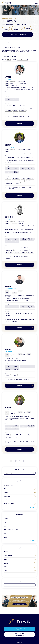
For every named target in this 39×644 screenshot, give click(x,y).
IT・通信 (6, 518)
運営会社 (19, 642)
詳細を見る (20, 123)
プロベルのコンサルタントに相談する (18, 34)
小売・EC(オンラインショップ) (11, 530)
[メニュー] (36, 3)
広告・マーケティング (9, 526)
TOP (3, 42)
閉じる (33, 574)
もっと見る (32, 507)
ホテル (6, 537)
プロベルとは (19, 640)
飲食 (5, 533)
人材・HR (6, 522)
